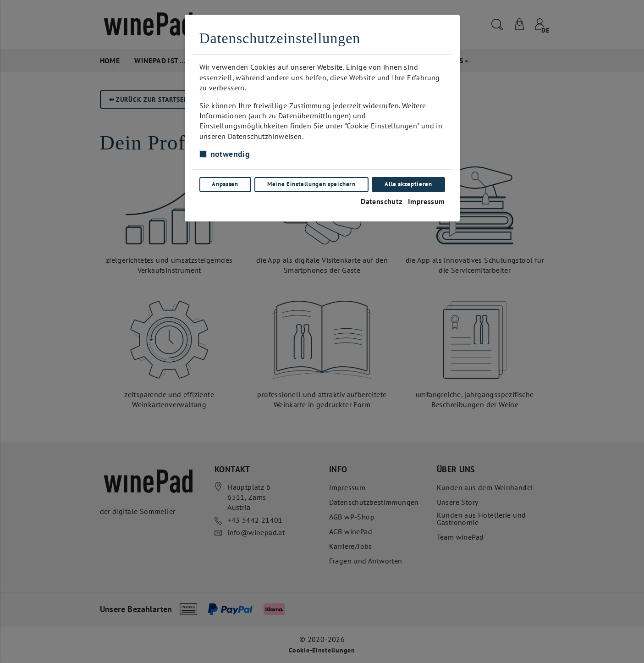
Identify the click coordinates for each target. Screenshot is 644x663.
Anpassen (225, 184)
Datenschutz (381, 201)
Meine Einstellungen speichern (311, 184)
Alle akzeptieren (408, 184)
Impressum (427, 201)
